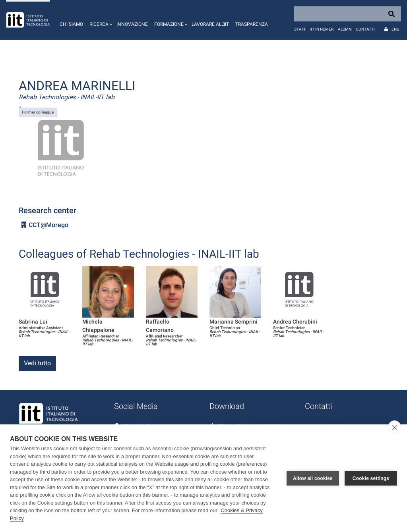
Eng (395, 29)
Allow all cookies (313, 478)
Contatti (365, 29)
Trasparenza (252, 24)
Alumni (345, 29)
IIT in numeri (322, 29)
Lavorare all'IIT (210, 24)
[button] (100, 20)
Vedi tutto (37, 363)
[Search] (348, 14)
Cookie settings (371, 478)
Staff (300, 29)
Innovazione (132, 24)
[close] (394, 427)
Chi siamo (71, 24)
